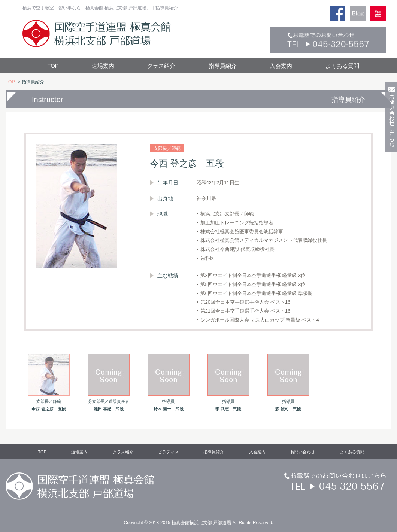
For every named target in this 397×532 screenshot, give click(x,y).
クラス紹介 (161, 66)
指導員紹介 (223, 66)
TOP (53, 66)
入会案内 (281, 66)
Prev (15, 230)
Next (382, 230)
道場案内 (103, 66)
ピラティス (168, 452)
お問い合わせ (303, 452)
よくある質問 (342, 66)
